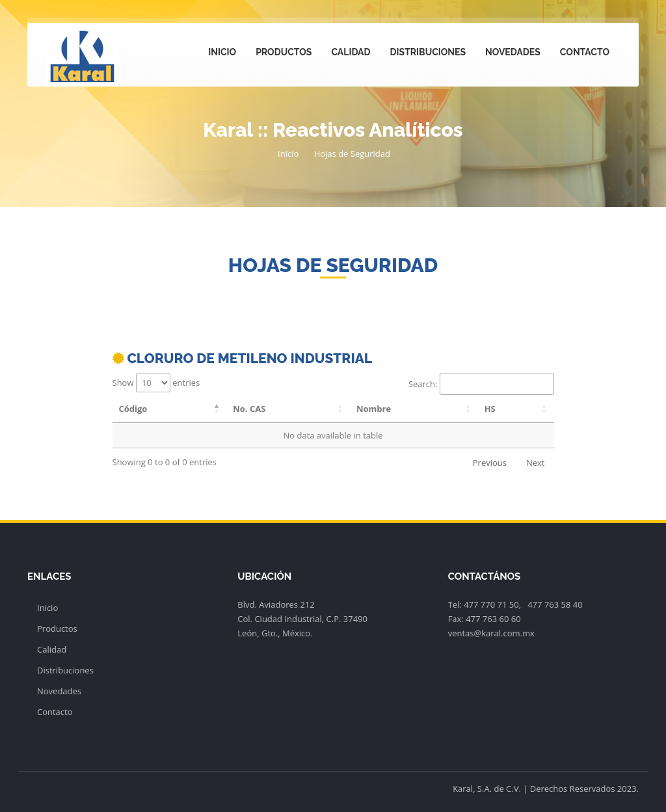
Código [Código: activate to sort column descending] (133, 409)
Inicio (222, 52)
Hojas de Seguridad (352, 154)
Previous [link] (490, 463)
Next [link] (536, 463)
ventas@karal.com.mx (491, 633)
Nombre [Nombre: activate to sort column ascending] (374, 409)
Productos (284, 52)
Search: (481, 384)
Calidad (351, 52)
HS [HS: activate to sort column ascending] (490, 409)
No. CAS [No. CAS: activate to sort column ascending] (249, 409)
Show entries (156, 383)
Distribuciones (428, 52)
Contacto (585, 52)
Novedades (513, 52)
